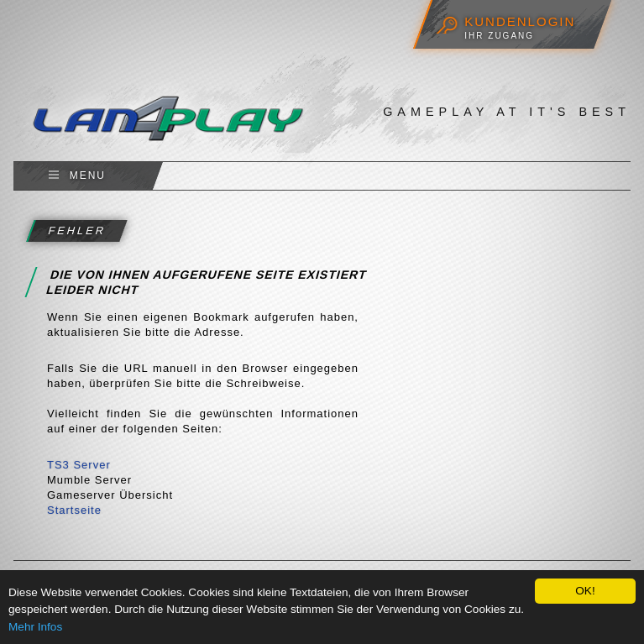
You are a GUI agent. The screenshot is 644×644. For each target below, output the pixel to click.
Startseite (74, 510)
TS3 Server (79, 465)
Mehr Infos (35, 627)
